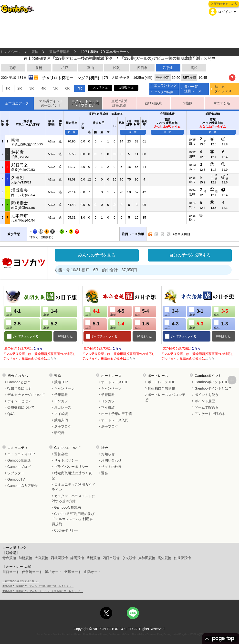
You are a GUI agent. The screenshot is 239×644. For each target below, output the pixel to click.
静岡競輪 (77, 558)
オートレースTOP (115, 382)
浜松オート (53, 572)
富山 (91, 68)
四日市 (142, 68)
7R (79, 88)
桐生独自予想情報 (161, 388)
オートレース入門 (115, 420)
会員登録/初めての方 (224, 4)
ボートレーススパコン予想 (165, 397)
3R (31, 88)
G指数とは (126, 88)
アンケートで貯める (210, 414)
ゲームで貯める (207, 407)
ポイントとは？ (19, 401)
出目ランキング (165, 86)
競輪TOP (61, 382)
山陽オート (93, 572)
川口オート (11, 572)
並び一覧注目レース (193, 89)
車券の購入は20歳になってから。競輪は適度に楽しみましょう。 (38, 586)
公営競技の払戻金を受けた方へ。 (21, 581)
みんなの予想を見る (97, 255)
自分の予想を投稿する (190, 255)
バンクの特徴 (164, 92)
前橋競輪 (25, 558)
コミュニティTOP (21, 454)
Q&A (11, 414)
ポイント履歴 (205, 401)
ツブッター (16, 473)
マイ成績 (61, 414)
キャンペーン (64, 388)
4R (43, 88)
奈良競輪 (129, 558)
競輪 (35, 52)
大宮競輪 (42, 558)
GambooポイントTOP (211, 382)
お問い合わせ (111, 460)
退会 (104, 473)
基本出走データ (17, 103)
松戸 (65, 68)
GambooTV (16, 479)
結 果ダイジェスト (225, 89)
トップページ (10, 52)
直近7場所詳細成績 (119, 103)
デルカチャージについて (26, 395)
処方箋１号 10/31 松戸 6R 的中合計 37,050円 (104, 270)
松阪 (116, 68)
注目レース (63, 407)
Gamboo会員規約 (68, 507)
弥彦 (13, 68)
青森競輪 (9, 558)
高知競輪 (165, 558)
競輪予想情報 (60, 52)
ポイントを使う (207, 395)
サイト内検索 (111, 467)
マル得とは (100, 88)
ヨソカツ (61, 401)
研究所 (59, 433)
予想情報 (61, 395)
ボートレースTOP (161, 382)
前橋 (39, 68)
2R (20, 88)
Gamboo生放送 (19, 460)
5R (55, 88)
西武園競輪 (59, 558)
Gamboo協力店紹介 (22, 486)
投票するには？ (19, 388)
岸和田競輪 (147, 558)
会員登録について (21, 407)
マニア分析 (222, 103)
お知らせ (108, 454)
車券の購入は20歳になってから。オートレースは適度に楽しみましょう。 (43, 591)
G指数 (188, 103)
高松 (194, 68)
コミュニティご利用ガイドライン (73, 487)
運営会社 (61, 454)
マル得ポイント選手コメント (51, 103)
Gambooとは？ (19, 382)
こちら (38, 348)
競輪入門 (61, 420)
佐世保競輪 (182, 558)
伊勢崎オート (32, 572)
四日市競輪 (111, 558)
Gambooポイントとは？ (213, 388)
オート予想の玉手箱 (116, 414)
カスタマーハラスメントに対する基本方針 (73, 498)
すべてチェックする (25, 336)
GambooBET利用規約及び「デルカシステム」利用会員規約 (73, 519)
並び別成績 (153, 103)
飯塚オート (73, 572)
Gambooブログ (19, 467)
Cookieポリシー (66, 530)
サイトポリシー (66, 460)
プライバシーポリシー (71, 467)
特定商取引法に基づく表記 (72, 476)
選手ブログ (63, 426)
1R (8, 88)
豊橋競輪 (93, 558)
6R (67, 88)
